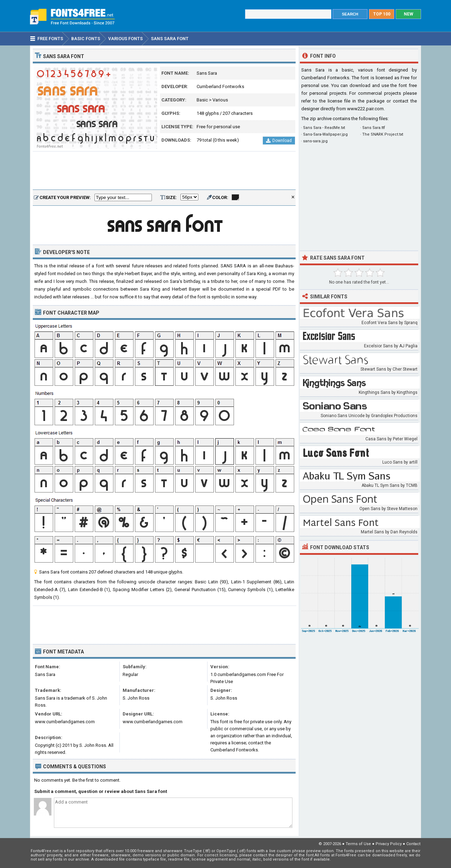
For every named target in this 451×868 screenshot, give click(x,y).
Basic (202, 100)
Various (220, 100)
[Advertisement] (164, 171)
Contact (413, 844)
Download (279, 141)
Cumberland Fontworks (220, 86)
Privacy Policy (389, 844)
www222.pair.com (365, 109)
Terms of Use (358, 844)
